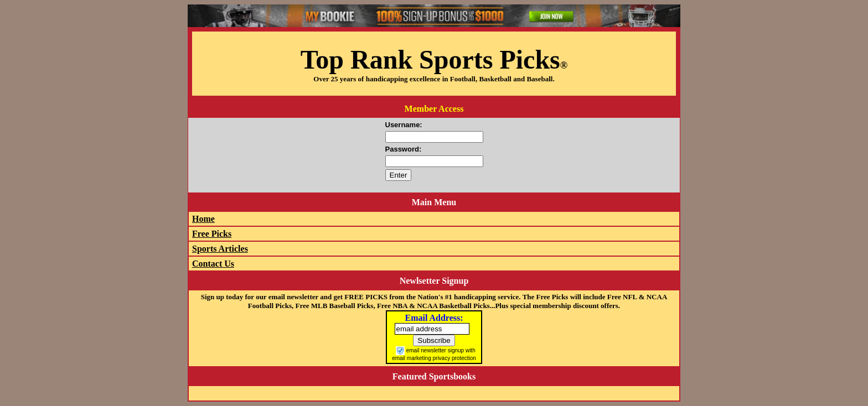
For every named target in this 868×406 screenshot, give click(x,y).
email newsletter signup (435, 350)
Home (203, 219)
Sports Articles (220, 249)
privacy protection (454, 358)
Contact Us (213, 264)
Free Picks (212, 234)
